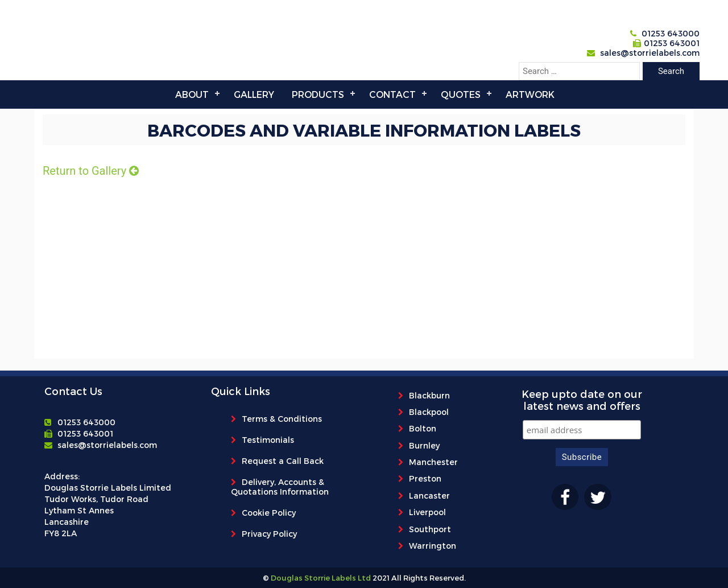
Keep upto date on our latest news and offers (582, 400)
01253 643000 (671, 33)
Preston (425, 478)
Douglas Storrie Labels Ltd (320, 578)
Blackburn (429, 395)
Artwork (530, 94)
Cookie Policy (269, 513)
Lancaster (429, 496)
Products (318, 94)
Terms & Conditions (282, 419)
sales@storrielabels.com (650, 53)
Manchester (433, 462)
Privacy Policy (269, 534)
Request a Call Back (283, 461)
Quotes (461, 94)
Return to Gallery (91, 171)
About (192, 94)
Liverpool (427, 512)
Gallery (254, 94)
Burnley (424, 445)
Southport (430, 529)
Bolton (423, 428)
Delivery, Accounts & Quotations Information (280, 487)
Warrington (433, 546)
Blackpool (429, 412)
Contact (392, 94)
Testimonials (268, 440)
